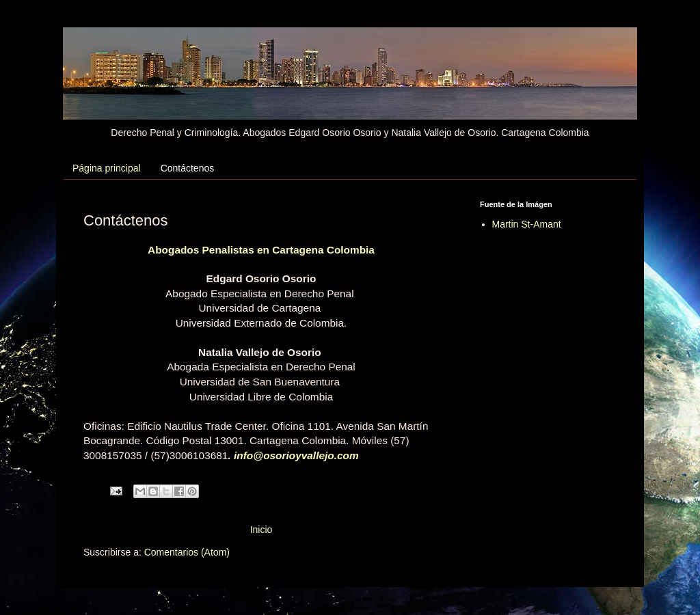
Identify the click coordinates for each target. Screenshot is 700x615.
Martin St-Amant (527, 224)
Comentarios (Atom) (187, 552)
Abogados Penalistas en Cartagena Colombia (261, 250)
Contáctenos (188, 168)
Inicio (261, 530)
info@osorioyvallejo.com (296, 455)
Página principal (107, 168)
